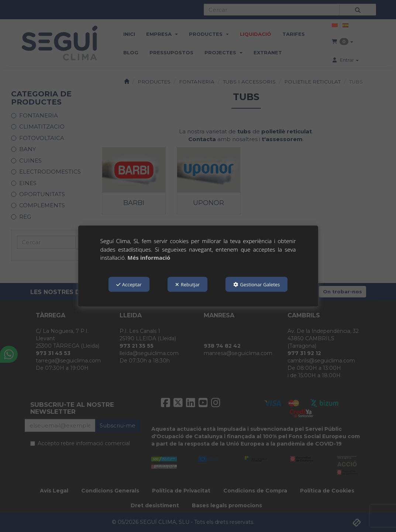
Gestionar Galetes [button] (256, 284)
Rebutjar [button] (188, 284)
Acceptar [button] (129, 284)
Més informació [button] (149, 258)
